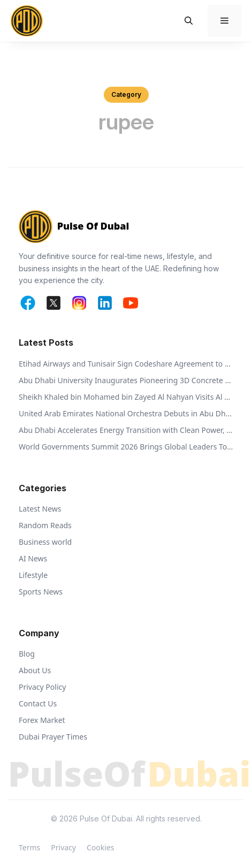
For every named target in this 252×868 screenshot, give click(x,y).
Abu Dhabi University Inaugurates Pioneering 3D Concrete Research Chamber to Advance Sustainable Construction (126, 380)
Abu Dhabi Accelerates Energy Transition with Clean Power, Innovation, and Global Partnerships (126, 430)
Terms (29, 847)
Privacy (63, 847)
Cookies (100, 847)
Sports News (41, 592)
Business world (45, 542)
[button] (189, 21)
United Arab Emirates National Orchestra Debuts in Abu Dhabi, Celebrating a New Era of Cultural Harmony (126, 413)
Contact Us (38, 703)
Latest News (40, 509)
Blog (27, 654)
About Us (35, 670)
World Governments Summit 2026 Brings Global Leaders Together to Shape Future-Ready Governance (126, 447)
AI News (33, 558)
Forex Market (42, 720)
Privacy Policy (42, 687)
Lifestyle (33, 575)
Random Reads (45, 525)
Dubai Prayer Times (53, 737)
